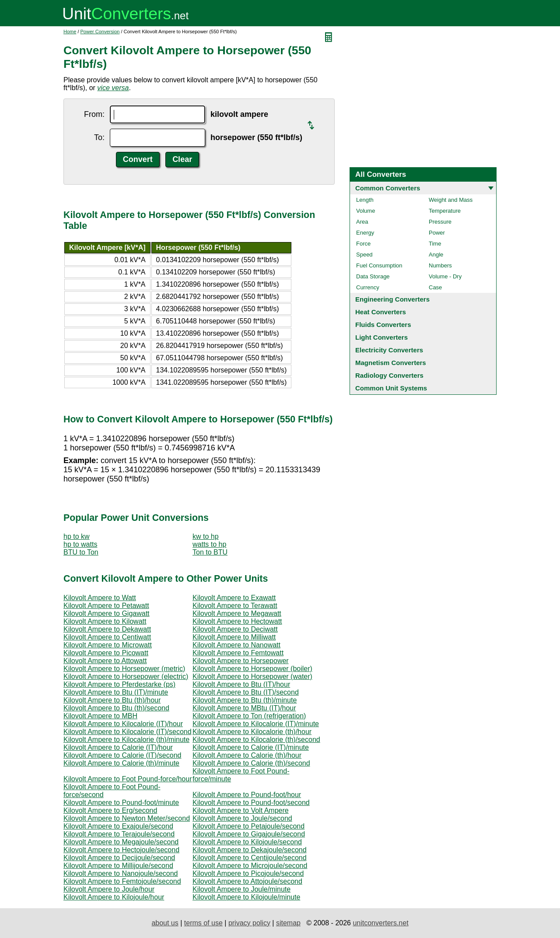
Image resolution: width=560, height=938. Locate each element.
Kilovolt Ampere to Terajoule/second (119, 834)
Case (435, 287)
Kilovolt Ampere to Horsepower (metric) (124, 669)
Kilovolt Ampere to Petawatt (106, 606)
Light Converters (381, 337)
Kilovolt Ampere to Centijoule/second (250, 858)
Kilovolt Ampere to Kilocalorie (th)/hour (252, 732)
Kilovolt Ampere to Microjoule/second (250, 866)
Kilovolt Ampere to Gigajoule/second (249, 834)
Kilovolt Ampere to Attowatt (105, 661)
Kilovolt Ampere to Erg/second (110, 810)
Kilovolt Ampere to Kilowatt (105, 621)
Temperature (445, 211)
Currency (368, 287)
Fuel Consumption (379, 265)
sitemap (288, 923)
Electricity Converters (389, 350)
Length (365, 200)
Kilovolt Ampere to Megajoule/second (121, 842)
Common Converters (388, 188)
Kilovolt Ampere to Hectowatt (237, 621)
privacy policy (249, 923)
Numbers (440, 265)
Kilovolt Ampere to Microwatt (108, 645)
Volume (366, 211)
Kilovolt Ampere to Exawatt (234, 598)
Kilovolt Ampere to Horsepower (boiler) (252, 669)
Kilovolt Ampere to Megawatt (237, 613)
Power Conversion (100, 32)
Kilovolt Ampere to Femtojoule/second (122, 881)
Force (363, 244)
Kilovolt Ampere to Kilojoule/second (247, 842)
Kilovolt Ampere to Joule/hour (109, 889)
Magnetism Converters (391, 363)
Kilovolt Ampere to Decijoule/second (119, 858)
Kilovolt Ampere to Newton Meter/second (127, 818)
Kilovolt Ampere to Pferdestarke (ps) (119, 684)
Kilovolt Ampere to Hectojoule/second (121, 850)
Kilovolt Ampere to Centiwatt (107, 637)
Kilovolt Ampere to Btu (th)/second (116, 708)
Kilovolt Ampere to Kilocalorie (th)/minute (126, 740)
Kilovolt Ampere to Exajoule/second (118, 826)
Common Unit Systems (391, 388)
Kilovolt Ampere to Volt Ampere (241, 810)
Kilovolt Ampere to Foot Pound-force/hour (128, 779)
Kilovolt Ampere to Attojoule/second (247, 881)
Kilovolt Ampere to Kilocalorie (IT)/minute (256, 724)
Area (362, 222)
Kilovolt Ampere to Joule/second (242, 818)
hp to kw (77, 536)
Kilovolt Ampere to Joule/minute (241, 889)
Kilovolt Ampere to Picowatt (106, 653)
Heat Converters (381, 312)
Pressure (440, 222)
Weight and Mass (451, 200)
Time (435, 244)
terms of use (203, 923)
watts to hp (209, 544)
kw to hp (206, 536)
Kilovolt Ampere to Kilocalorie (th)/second (256, 740)
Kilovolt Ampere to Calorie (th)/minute (121, 763)
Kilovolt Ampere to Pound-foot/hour (247, 795)
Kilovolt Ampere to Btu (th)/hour (112, 700)
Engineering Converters (392, 299)
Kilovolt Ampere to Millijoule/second (118, 866)
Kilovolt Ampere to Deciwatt (235, 629)
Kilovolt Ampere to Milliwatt (234, 637)
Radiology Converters (389, 375)
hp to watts (80, 544)
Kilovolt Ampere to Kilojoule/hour (114, 897)
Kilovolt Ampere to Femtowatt (238, 653)
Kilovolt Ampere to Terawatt (235, 606)
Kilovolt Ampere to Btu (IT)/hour (241, 684)
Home (70, 32)
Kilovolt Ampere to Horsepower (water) (252, 676)
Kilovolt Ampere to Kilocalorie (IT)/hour (123, 724)
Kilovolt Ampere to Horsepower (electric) (126, 676)
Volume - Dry (445, 276)
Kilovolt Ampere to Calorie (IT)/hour (118, 747)
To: (99, 137)
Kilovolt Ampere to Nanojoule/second (121, 873)
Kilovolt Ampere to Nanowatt (236, 645)
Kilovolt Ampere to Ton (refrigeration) (249, 716)
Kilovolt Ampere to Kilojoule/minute (246, 897)
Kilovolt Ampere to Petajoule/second (248, 826)
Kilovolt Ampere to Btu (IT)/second (246, 692)
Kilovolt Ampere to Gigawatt (107, 613)
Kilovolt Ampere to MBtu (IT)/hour (244, 708)
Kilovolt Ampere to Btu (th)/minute (245, 700)
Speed (364, 255)
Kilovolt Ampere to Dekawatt (107, 629)
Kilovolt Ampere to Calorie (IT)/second (122, 755)
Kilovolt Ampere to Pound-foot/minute (121, 803)
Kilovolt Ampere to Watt (100, 598)
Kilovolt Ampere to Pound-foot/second (251, 803)
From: (94, 114)
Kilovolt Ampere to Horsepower (241, 661)
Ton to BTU (210, 552)
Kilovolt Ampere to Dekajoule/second (250, 850)
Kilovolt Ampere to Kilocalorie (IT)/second (128, 732)
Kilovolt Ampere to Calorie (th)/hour (247, 755)
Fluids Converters (383, 325)
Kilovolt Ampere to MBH (100, 716)
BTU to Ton (81, 552)
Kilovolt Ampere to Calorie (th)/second (251, 763)
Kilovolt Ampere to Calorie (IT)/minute (251, 747)
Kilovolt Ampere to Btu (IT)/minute (116, 692)
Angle (436, 255)
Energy (365, 233)
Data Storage (373, 276)
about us (165, 923)
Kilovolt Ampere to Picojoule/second (248, 873)
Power (437, 233)
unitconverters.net (380, 923)
